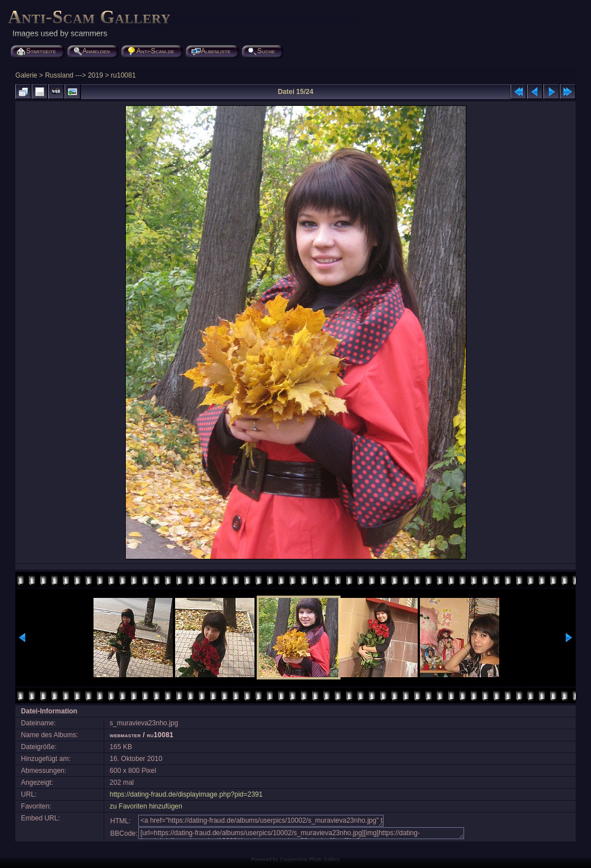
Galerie (26, 75)
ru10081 (124, 75)
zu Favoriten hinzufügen (146, 806)
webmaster (126, 735)
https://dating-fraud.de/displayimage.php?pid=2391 (186, 794)
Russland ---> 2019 (74, 75)
